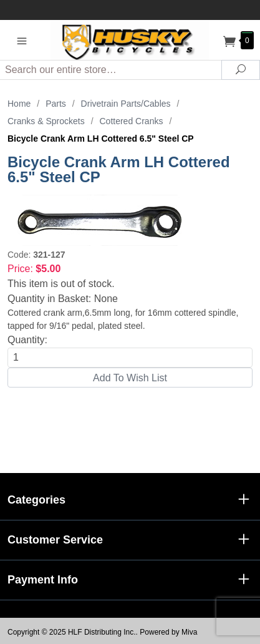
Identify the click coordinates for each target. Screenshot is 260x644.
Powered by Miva (168, 632)
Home (19, 104)
